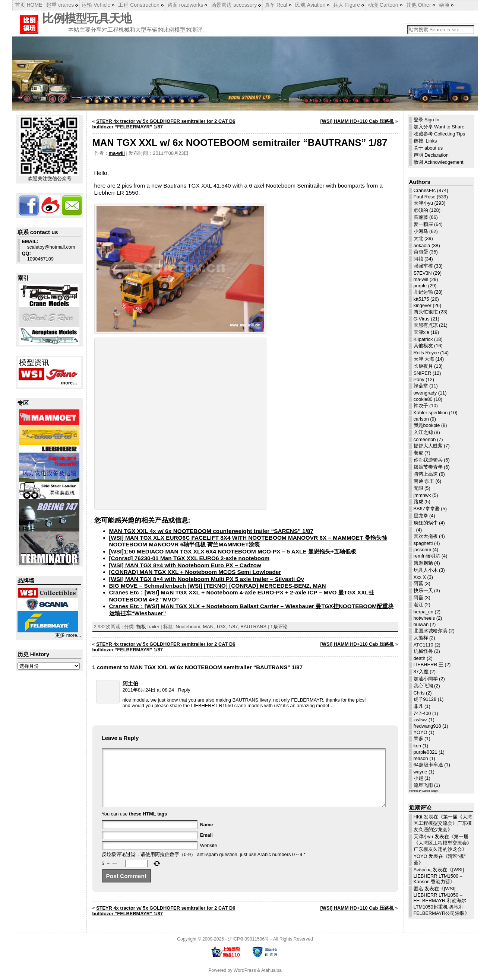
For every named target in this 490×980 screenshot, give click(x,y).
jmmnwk (422, 495)
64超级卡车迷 (428, 765)
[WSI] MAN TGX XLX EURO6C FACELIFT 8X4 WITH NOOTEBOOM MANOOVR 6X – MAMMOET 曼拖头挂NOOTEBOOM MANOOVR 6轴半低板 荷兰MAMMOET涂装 (248, 541)
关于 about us (428, 148)
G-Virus (422, 319)
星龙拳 (421, 516)
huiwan (421, 624)
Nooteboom (188, 627)
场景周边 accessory (234, 5)
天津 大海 (424, 359)
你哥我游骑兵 (428, 460)
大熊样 (421, 638)
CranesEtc (425, 190)
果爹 (418, 739)
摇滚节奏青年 (428, 467)
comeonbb (425, 439)
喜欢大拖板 (426, 536)
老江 (418, 605)
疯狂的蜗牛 (426, 523)
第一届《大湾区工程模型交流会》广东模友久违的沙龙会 (443, 823)
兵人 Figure (347, 5)
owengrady (425, 393)
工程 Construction (139, 5)
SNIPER (423, 373)
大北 (418, 238)
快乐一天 (423, 590)
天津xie (421, 332)
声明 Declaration (431, 155)
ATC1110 (423, 645)
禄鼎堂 (421, 386)
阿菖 (418, 583)
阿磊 (418, 598)
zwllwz (421, 720)
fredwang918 (427, 726)
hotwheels (424, 618)
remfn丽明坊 (427, 556)
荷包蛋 (421, 252)
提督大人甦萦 (428, 446)
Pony (419, 379)
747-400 (422, 713)
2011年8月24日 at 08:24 (148, 690)
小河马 (421, 231)
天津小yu (423, 203)
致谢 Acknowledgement (439, 162)
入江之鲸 (423, 432)
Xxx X (420, 577)
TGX (221, 627)
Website (209, 857)
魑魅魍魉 (423, 563)
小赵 (418, 778)
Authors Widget (430, 791)
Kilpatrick (423, 339)
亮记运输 (423, 292)
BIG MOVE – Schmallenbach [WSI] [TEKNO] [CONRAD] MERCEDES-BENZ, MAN (218, 586)
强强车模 (423, 266)
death (420, 658)
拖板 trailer (148, 627)
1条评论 (279, 627)
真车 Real (276, 5)
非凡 (418, 706)
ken (418, 746)
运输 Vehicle (96, 5)
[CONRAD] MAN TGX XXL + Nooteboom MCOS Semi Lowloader (195, 572)
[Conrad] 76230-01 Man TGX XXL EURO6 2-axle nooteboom (189, 558)
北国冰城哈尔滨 (431, 631)
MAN (208, 627)
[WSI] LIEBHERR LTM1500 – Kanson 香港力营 (439, 876)
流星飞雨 (423, 785)
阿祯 (418, 259)
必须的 (421, 210)
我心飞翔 (423, 686)
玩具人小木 (426, 570)
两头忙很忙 (426, 312)
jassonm (423, 550)
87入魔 (421, 672)
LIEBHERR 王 (429, 665)
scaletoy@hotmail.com (49, 244)
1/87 (233, 627)
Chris (419, 693)
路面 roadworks (185, 5)
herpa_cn (423, 612)
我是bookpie (427, 425)
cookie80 (423, 399)
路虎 (418, 502)
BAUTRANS (253, 627)
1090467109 (38, 256)
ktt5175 (421, 299)
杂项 (444, 5)
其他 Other (419, 5)
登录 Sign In (426, 120)
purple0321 (426, 752)
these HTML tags (148, 825)
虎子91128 (425, 699)
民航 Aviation (310, 5)
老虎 (418, 453)
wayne (421, 772)
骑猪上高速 (426, 474)
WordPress (245, 974)
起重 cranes (60, 5)
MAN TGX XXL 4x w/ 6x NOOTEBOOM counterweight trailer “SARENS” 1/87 (211, 531)
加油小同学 (426, 679)
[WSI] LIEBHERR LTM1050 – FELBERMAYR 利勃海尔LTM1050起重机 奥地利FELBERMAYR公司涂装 (440, 901)
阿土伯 (130, 683)
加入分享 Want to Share (439, 127)
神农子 (421, 406)
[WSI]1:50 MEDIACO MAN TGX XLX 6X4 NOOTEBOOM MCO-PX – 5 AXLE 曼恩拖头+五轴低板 (233, 551)
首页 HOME (29, 5)
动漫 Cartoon (383, 5)
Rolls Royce (426, 353)
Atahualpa (271, 974)
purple (420, 286)
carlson (421, 419)
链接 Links (425, 141)
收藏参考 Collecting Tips (440, 134)
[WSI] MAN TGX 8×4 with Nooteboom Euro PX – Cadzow (185, 565)
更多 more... (68, 635)
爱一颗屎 (423, 224)
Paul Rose (425, 197)
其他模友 (423, 346)
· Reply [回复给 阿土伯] (183, 690)
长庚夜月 (423, 366)
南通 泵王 (424, 481)
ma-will (117, 153)
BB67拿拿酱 (427, 509)
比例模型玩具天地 (87, 18)
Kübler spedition (431, 413)
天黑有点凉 (426, 325)
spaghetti (423, 543)
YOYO (421, 732)
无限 (418, 488)
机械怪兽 (423, 651)
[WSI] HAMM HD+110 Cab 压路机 (357, 121)
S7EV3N (423, 273)
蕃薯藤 (421, 217)
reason (421, 758)
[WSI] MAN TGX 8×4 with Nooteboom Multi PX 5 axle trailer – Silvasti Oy (207, 579)
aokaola (422, 245)
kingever (423, 305)
